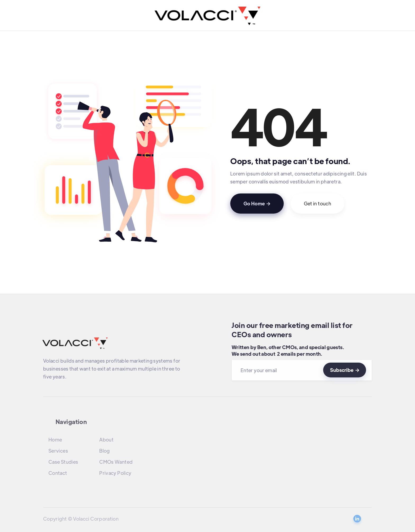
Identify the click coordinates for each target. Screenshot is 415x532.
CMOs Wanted (116, 462)
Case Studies (63, 462)
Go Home (257, 203)
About (106, 439)
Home (55, 439)
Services (58, 451)
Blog (104, 451)
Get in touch (317, 203)
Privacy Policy (115, 473)
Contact (58, 473)
